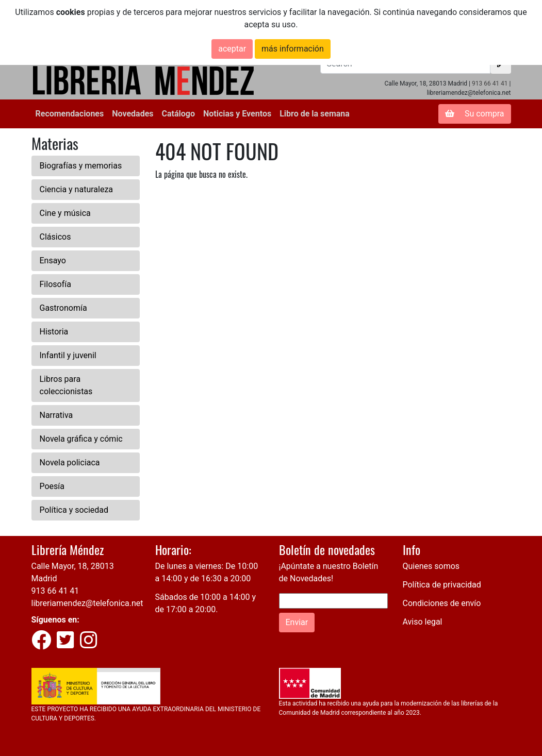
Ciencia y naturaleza (77, 189)
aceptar (232, 49)
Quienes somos (431, 566)
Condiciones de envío (442, 603)
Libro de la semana (315, 114)
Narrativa (56, 415)
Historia (54, 332)
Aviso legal (423, 622)
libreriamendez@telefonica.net (87, 603)
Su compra (475, 114)
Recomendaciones (70, 114)
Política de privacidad (442, 585)
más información (293, 49)
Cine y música (65, 213)
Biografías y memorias (81, 166)
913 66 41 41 (490, 83)
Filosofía (55, 284)
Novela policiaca (70, 463)
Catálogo (178, 114)
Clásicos (55, 237)
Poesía (52, 486)
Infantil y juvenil (68, 355)
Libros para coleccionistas (66, 385)
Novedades (133, 114)
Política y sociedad (74, 510)
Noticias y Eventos (237, 114)
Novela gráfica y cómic (81, 439)
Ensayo (53, 261)
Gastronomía (63, 308)
